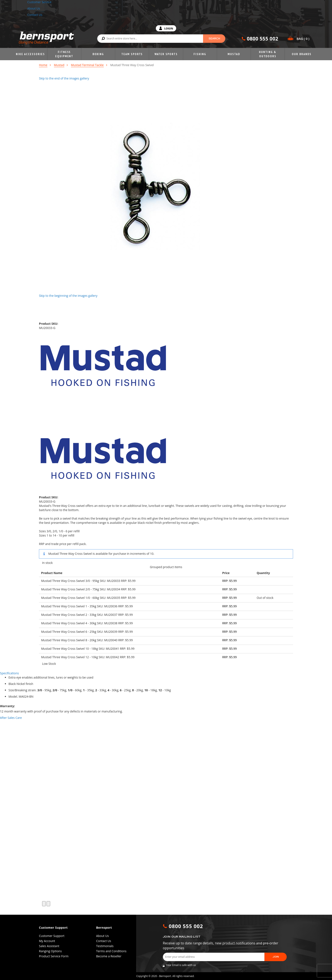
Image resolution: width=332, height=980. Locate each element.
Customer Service (39, 2)
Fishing (200, 54)
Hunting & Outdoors (268, 54)
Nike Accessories (30, 54)
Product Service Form (54, 956)
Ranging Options (50, 951)
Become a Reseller (109, 956)
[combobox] (161, 39)
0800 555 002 (263, 39)
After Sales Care (11, 718)
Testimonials (105, 946)
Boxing (98, 54)
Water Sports (166, 54)
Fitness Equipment (64, 54)
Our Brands (302, 54)
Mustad (234, 54)
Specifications (9, 673)
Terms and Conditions (111, 951)
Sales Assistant (49, 946)
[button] (44, 904)
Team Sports (132, 54)
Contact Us (35, 15)
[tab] (166, 673)
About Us (34, 8)
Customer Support (52, 936)
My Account (47, 941)
